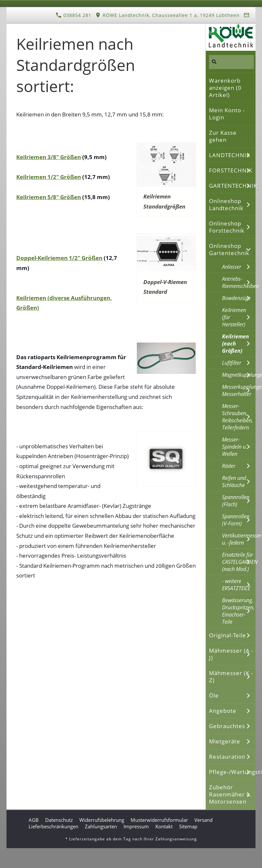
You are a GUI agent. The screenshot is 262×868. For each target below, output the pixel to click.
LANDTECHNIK (229, 155)
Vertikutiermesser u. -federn (239, 539)
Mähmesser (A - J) (231, 654)
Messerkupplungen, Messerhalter (239, 390)
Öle (214, 695)
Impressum (136, 826)
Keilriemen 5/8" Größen (49, 197)
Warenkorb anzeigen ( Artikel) (225, 88)
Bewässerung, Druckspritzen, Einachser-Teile (238, 611)
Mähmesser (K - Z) (231, 677)
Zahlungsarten (101, 826)
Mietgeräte (225, 741)
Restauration (227, 757)
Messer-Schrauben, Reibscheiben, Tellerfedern (237, 417)
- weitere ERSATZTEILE (236, 585)
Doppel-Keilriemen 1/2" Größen (59, 258)
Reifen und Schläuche (234, 481)
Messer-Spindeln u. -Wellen (236, 447)
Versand (203, 820)
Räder (229, 466)
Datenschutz (59, 820)
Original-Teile (228, 635)
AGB (34, 820)
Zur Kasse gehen (223, 136)
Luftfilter (232, 363)
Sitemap (188, 826)
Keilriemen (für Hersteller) (234, 317)
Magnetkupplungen (239, 375)
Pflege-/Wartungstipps (232, 772)
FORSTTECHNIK (231, 170)
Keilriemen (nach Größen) (236, 344)
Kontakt (164, 826)
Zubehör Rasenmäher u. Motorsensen (230, 794)
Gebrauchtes (227, 726)
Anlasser (232, 267)
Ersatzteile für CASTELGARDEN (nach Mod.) (239, 562)
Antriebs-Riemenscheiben (239, 282)
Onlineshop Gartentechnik (229, 249)
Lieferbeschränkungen (53, 826)
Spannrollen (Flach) (236, 501)
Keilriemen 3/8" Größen (49, 157)
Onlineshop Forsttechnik (227, 227)
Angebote (223, 711)
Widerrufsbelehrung (102, 820)
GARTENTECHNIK (232, 186)
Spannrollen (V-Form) (236, 520)
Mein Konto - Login (227, 114)
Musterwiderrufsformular (159, 820)
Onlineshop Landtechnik (226, 204)
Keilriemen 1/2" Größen (49, 177)
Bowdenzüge (236, 298)
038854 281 (74, 15)
